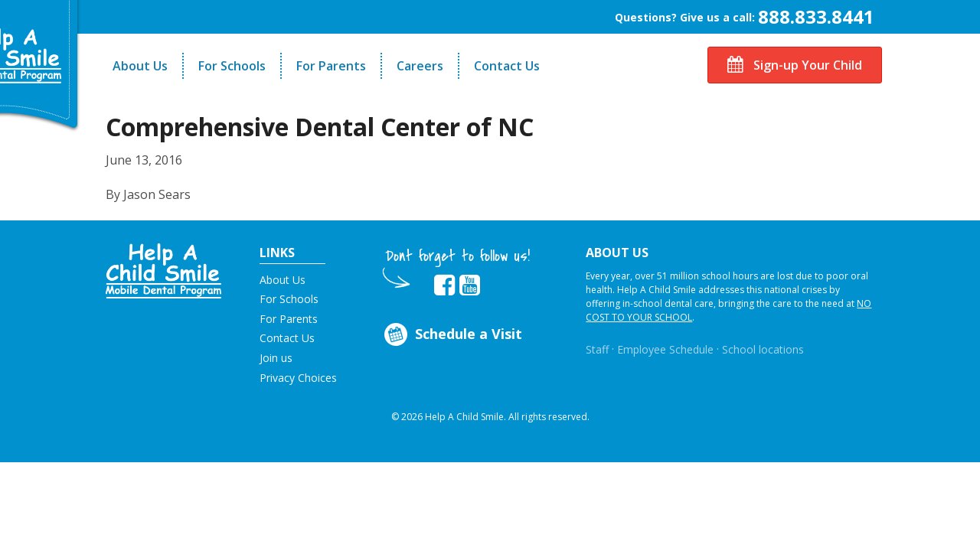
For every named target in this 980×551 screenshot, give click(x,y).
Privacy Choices (298, 378)
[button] (163, 269)
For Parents (331, 66)
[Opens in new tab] (444, 285)
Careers (420, 66)
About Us (140, 66)
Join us (276, 358)
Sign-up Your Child (795, 65)
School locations (763, 349)
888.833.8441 (816, 16)
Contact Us (507, 66)
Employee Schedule (665, 349)
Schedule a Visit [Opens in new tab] (452, 335)
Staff (597, 349)
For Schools (232, 66)
